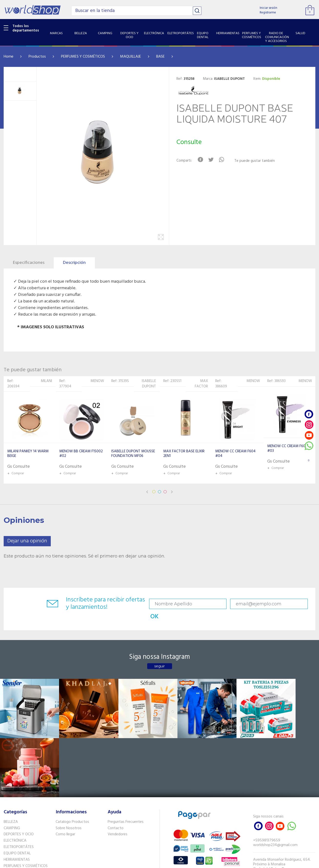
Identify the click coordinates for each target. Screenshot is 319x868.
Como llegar (65, 759)
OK (296, 604)
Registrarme (268, 13)
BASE (160, 57)
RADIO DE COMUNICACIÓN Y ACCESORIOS (27, 800)
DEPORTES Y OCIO (19, 759)
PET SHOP (12, 827)
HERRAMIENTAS (17, 784)
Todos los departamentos (26, 28)
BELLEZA (11, 746)
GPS (7, 821)
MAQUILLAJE (131, 57)
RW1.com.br (176, 862)
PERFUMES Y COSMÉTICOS (83, 57)
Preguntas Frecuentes (126, 746)
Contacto (116, 753)
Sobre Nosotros (69, 753)
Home (9, 57)
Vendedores (118, 759)
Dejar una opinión (27, 541)
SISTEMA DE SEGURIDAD (24, 815)
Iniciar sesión (268, 8)
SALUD (9, 809)
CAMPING (12, 753)
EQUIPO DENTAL (17, 778)
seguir (159, 655)
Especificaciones (29, 263)
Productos (37, 57)
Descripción (74, 263)
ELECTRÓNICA (15, 765)
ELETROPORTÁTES (19, 772)
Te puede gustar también (256, 161)
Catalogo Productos (72, 746)
